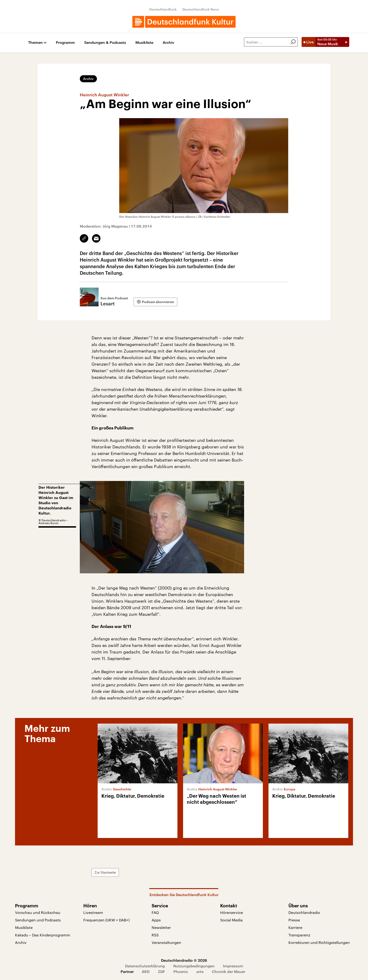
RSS (155, 935)
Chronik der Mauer (229, 971)
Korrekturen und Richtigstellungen (319, 942)
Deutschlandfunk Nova (201, 9)
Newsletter (161, 927)
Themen (35, 43)
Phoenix (181, 971)
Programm (65, 43)
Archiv (168, 43)
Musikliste (144, 43)
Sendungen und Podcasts (38, 920)
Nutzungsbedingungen (194, 966)
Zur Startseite (105, 872)
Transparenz (299, 935)
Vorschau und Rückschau (38, 912)
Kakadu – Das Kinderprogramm (43, 935)
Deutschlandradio (304, 912)
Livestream (93, 912)
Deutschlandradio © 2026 (184, 960)
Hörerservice (232, 912)
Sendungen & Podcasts (105, 43)
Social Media (231, 920)
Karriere (295, 927)
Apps (156, 920)
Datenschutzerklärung (145, 966)
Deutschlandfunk (163, 9)
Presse (294, 920)
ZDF (161, 971)
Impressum (233, 966)
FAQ (155, 912)
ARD (146, 971)
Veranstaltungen (166, 942)
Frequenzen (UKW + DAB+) (106, 920)
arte (200, 971)
